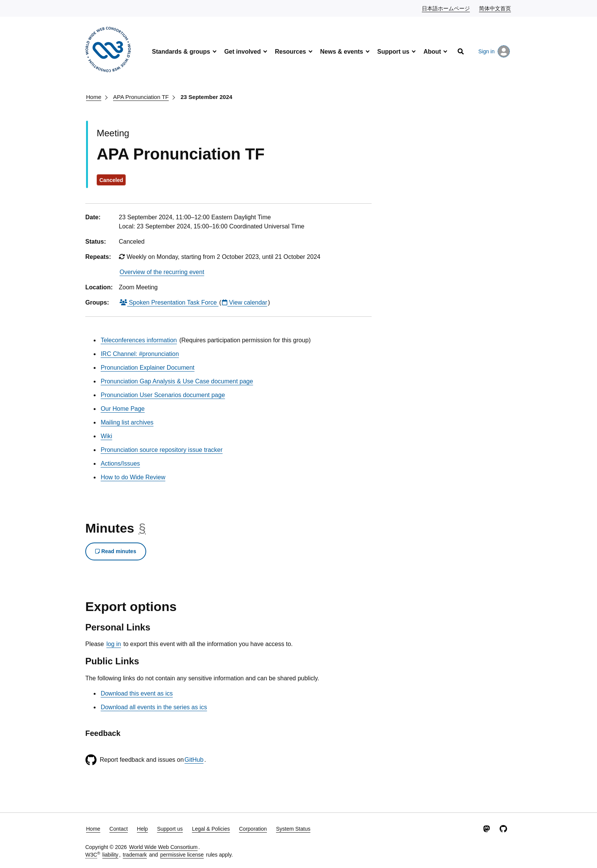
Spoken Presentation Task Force (169, 302)
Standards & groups (181, 52)
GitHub (194, 760)
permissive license (182, 855)
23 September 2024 (206, 97)
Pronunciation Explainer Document (147, 368)
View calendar (245, 302)
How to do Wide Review (133, 477)
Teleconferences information (139, 340)
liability (110, 855)
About (432, 52)
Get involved (243, 52)
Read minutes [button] (116, 551)
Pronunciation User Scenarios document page (163, 395)
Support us (393, 52)
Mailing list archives (127, 422)
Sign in (494, 51)
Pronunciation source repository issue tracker (161, 450)
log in (113, 644)
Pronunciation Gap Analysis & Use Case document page (177, 381)
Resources (291, 52)
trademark (135, 855)
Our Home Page (123, 409)
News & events (342, 52)
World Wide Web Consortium (163, 847)
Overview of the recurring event (162, 272)
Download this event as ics (136, 693)
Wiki (106, 436)
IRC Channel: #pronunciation (140, 354)
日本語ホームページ (446, 8)
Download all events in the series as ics (154, 707)
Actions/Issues (120, 464)
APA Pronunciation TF (141, 97)
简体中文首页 (495, 8)
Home (94, 97)
